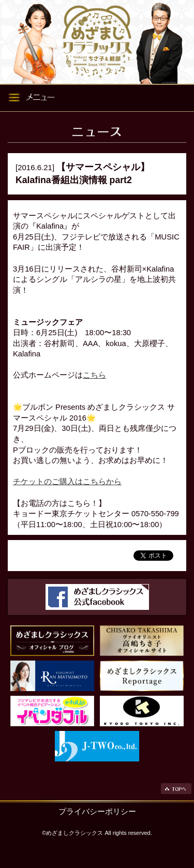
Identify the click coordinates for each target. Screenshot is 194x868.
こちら (94, 375)
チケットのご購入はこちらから (67, 482)
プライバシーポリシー (97, 812)
